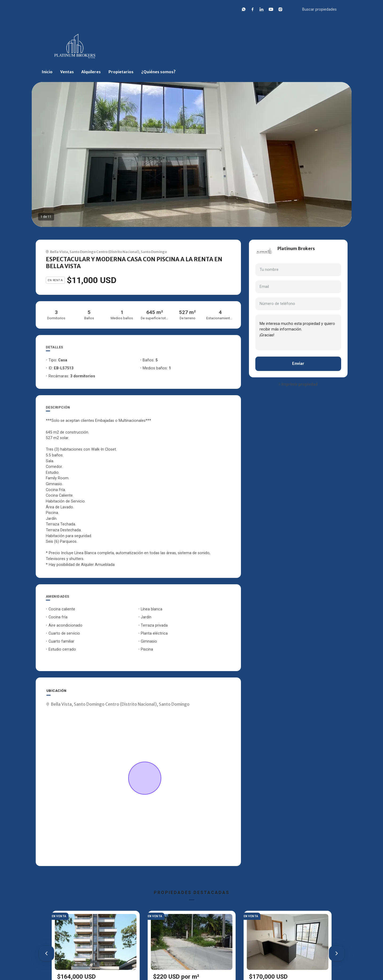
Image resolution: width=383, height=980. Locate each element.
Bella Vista (59, 252)
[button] (47, 953)
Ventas (67, 72)
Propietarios (121, 72)
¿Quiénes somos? (158, 72)
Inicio (47, 72)
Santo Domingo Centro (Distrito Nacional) (104, 252)
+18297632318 (290, 255)
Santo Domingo (154, 252)
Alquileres (91, 72)
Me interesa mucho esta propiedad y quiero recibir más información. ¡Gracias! (298, 332)
